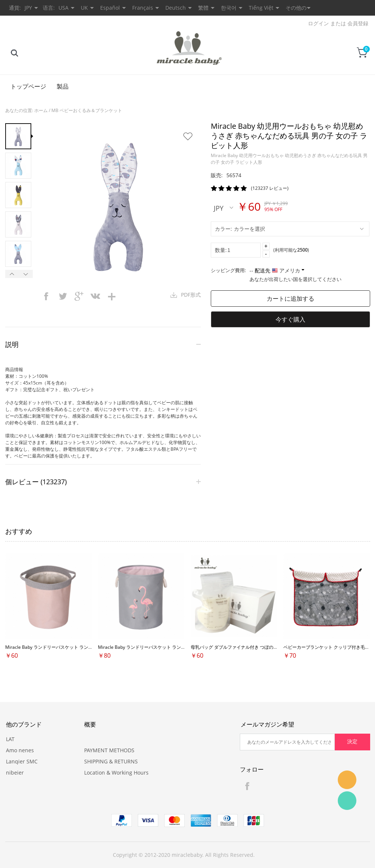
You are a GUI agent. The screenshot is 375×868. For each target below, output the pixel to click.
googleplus (79, 296)
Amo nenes (20, 750)
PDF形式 (191, 295)
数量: (221, 250)
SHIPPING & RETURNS (111, 761)
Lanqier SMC (22, 761)
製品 (63, 86)
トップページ (28, 86)
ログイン (318, 23)
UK (84, 8)
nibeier (15, 773)
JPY (223, 208)
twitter (63, 296)
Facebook (247, 786)
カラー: (223, 229)
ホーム (41, 110)
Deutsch (176, 8)
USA (63, 8)
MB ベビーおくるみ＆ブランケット (87, 110)
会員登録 (358, 23)
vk (95, 296)
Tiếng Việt (261, 8)
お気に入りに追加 (188, 136)
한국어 (229, 8)
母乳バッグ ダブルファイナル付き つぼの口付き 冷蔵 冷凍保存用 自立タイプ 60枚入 (275, 647)
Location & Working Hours (116, 773)
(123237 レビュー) (270, 188)
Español (110, 8)
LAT (10, 739)
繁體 (203, 8)
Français (143, 8)
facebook (46, 296)
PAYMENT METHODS (109, 750)
